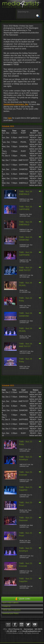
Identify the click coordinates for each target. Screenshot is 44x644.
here (10, 118)
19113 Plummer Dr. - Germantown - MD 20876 (25, 629)
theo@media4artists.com (31, 631)
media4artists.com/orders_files (16, 104)
